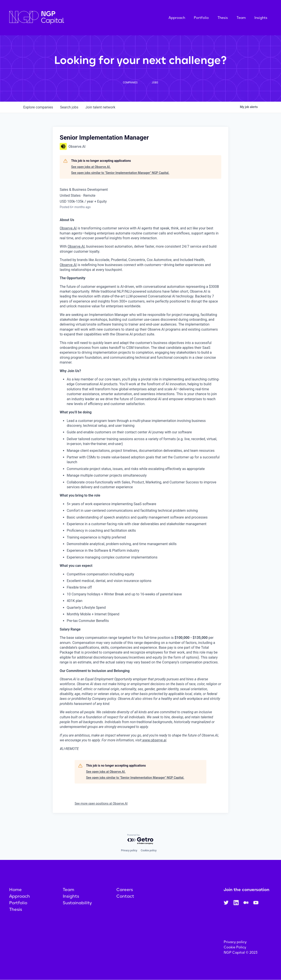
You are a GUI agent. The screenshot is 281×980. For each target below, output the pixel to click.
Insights (261, 18)
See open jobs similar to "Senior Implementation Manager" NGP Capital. (120, 173)
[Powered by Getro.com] (140, 839)
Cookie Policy (235, 947)
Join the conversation (247, 890)
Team (241, 18)
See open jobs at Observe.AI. (91, 167)
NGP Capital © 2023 (241, 952)
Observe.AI (68, 228)
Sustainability (77, 903)
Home (15, 890)
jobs (69, 107)
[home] (59, 18)
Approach (177, 18)
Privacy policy (129, 850)
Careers (125, 890)
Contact (125, 896)
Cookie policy (149, 850)
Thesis (223, 18)
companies (38, 107)
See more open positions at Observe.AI (101, 803)
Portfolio (201, 18)
